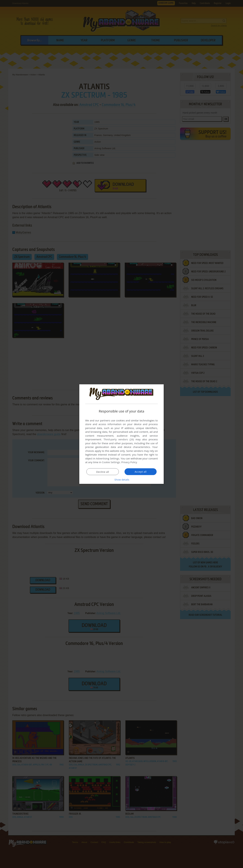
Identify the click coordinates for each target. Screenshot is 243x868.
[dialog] (122, 434)
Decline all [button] (103, 472)
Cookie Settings (111, 462)
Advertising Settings (108, 458)
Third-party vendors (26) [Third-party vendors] (119, 439)
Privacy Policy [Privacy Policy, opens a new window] (129, 462)
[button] (122, 479)
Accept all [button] (141, 471)
